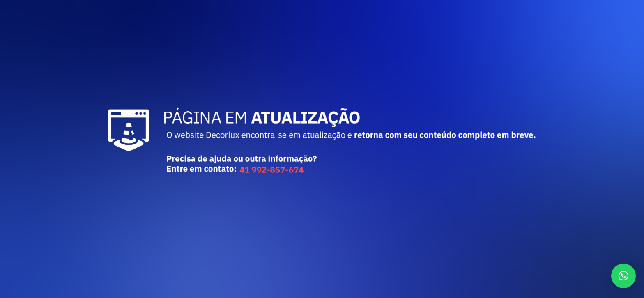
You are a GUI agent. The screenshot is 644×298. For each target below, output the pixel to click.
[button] (623, 276)
